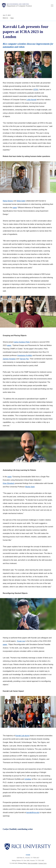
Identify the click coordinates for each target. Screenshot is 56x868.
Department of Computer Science (19, 6)
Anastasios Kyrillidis (25, 355)
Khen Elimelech (9, 483)
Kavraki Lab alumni (22, 736)
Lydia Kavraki (31, 100)
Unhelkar (28, 779)
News (12, 18)
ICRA (36, 90)
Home (28, 855)
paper (15, 208)
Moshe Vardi (30, 487)
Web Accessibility (33, 863)
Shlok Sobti (21, 201)
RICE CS (5, 18)
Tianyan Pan (24, 359)
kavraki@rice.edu (33, 812)
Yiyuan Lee (21, 641)
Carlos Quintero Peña (21, 342)
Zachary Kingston (9, 359)
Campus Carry (42, 863)
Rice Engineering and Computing (18, 4)
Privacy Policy (22, 863)
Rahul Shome (8, 201)
